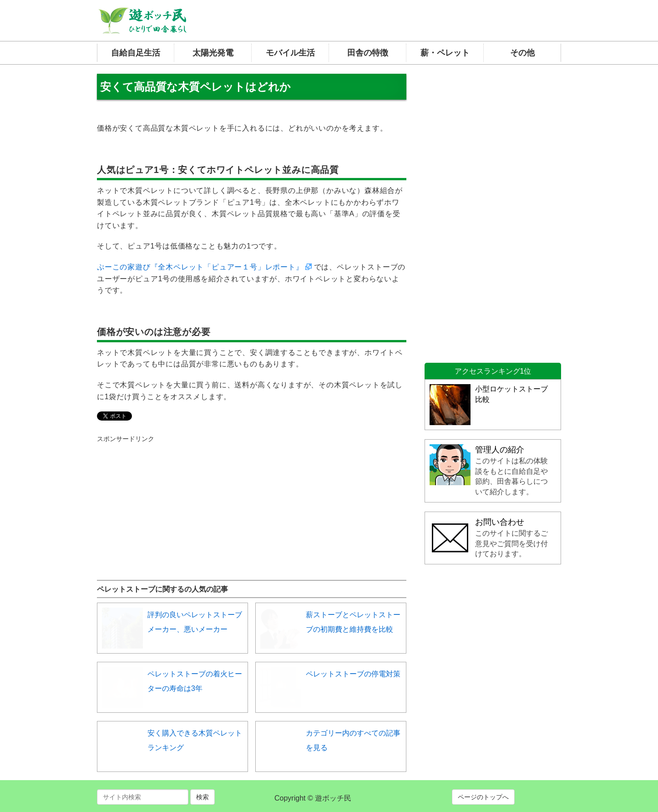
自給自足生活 (136, 53)
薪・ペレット (445, 53)
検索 (202, 797)
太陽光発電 (213, 53)
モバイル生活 (290, 53)
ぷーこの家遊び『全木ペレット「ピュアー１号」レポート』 (200, 267)
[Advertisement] (165, 500)
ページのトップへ (483, 797)
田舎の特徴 (368, 53)
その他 (522, 53)
